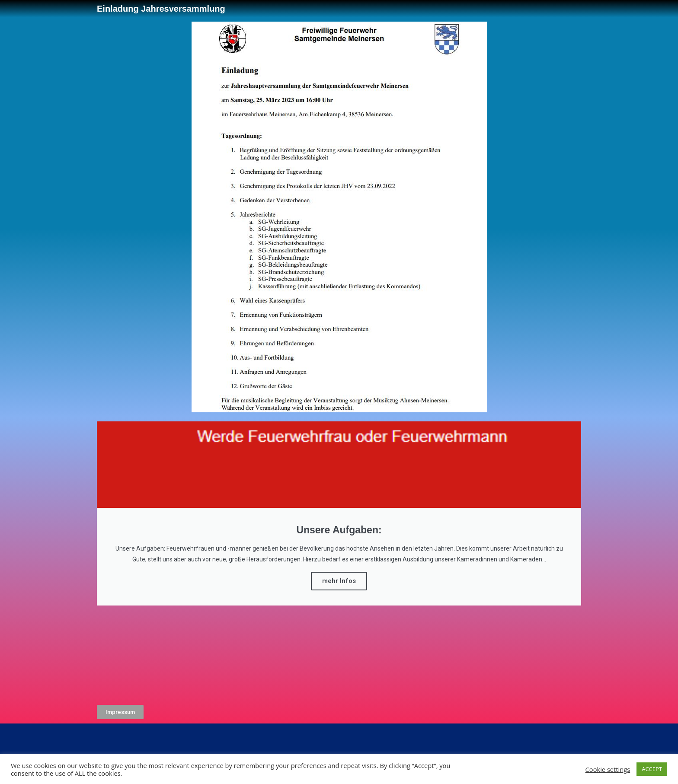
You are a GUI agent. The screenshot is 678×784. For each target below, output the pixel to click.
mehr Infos (339, 581)
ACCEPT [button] (652, 769)
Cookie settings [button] (608, 769)
